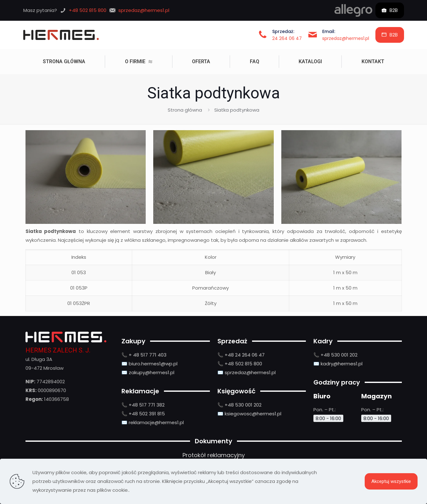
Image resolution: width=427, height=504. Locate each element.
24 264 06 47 (287, 38)
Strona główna (185, 110)
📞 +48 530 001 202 (335, 355)
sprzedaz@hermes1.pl (346, 38)
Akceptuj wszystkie (391, 481)
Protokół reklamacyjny (214, 455)
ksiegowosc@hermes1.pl (253, 414)
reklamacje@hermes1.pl (156, 422)
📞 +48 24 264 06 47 (241, 355)
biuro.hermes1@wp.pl (153, 364)
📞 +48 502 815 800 (240, 364)
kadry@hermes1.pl (342, 364)
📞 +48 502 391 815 (143, 414)
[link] (353, 10)
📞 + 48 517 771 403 (144, 355)
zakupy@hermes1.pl (152, 372)
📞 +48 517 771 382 (143, 405)
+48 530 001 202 (243, 405)
